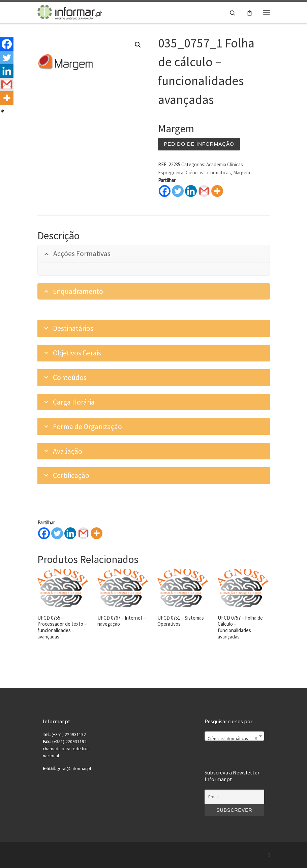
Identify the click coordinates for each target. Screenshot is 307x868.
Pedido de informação (199, 144)
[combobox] (234, 736)
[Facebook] (44, 533)
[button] (138, 45)
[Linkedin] (70, 533)
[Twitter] (57, 533)
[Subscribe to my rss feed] (269, 855)
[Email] (234, 797)
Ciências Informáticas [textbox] (232, 739)
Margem (242, 172)
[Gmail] (83, 533)
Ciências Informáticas (208, 172)
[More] (97, 533)
